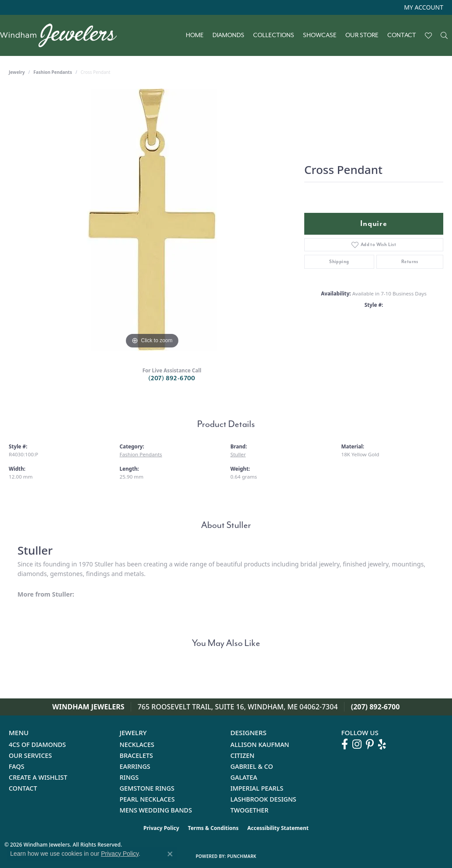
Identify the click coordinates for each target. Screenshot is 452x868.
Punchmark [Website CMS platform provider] (242, 856)
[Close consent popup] (170, 854)
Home (195, 35)
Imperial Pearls (257, 788)
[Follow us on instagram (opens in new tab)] (357, 744)
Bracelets (137, 755)
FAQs (17, 766)
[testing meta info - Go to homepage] (63, 35)
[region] (152, 220)
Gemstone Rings (147, 788)
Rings (129, 777)
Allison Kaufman (260, 745)
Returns (410, 262)
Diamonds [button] (228, 35)
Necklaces (137, 745)
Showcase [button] (320, 35)
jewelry (17, 72)
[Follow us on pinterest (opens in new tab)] (370, 744)
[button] (423, 7)
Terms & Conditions (213, 828)
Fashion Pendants (53, 72)
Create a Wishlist (38, 777)
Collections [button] (274, 35)
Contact (402, 35)
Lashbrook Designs (263, 799)
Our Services (30, 755)
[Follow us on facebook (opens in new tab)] (345, 744)
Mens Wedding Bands (156, 810)
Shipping (339, 262)
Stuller (238, 454)
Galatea (244, 777)
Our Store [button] (362, 35)
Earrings (135, 766)
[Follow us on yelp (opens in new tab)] (382, 744)
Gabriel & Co (252, 766)
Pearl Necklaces (147, 799)
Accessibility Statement (278, 828)
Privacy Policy (161, 828)
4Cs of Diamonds (37, 745)
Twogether (249, 810)
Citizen (242, 755)
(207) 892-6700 (172, 378)
